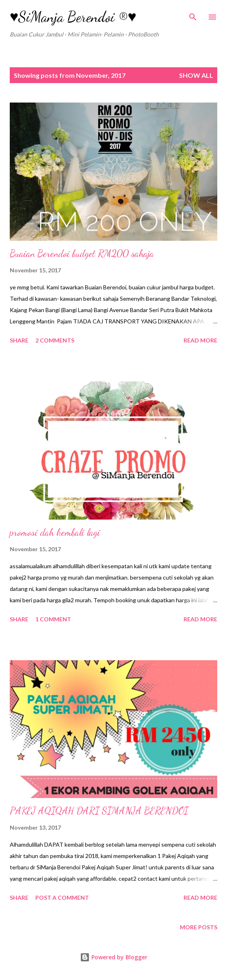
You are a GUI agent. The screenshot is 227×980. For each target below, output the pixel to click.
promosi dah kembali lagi (55, 532)
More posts (199, 927)
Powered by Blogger (114, 957)
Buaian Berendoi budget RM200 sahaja (82, 254)
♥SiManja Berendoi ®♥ (73, 17)
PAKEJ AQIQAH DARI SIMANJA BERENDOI (99, 811)
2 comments (55, 340)
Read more (200, 340)
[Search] (193, 15)
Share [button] (19, 340)
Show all (196, 75)
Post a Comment (62, 898)
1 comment (53, 619)
